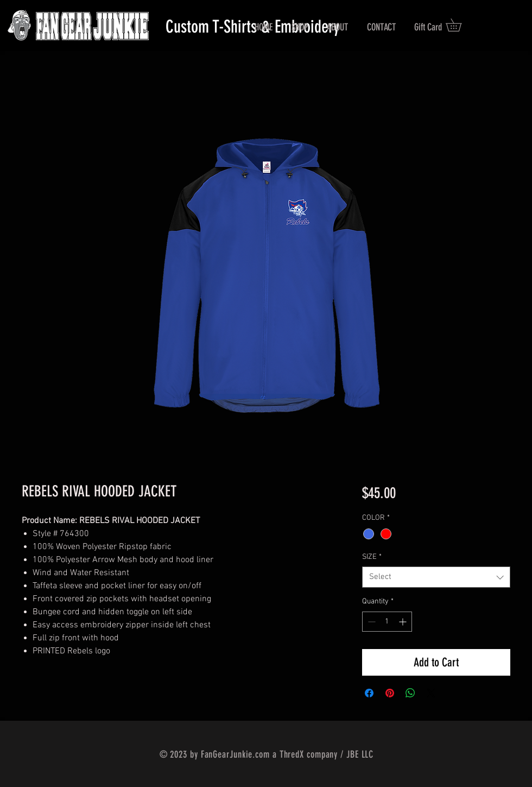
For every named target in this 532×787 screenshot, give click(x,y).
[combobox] (436, 577)
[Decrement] (370, 622)
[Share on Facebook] (369, 693)
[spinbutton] (387, 622)
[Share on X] (431, 693)
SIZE (372, 557)
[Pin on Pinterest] (390, 693)
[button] (460, 25)
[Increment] (404, 622)
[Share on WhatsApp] (410, 693)
